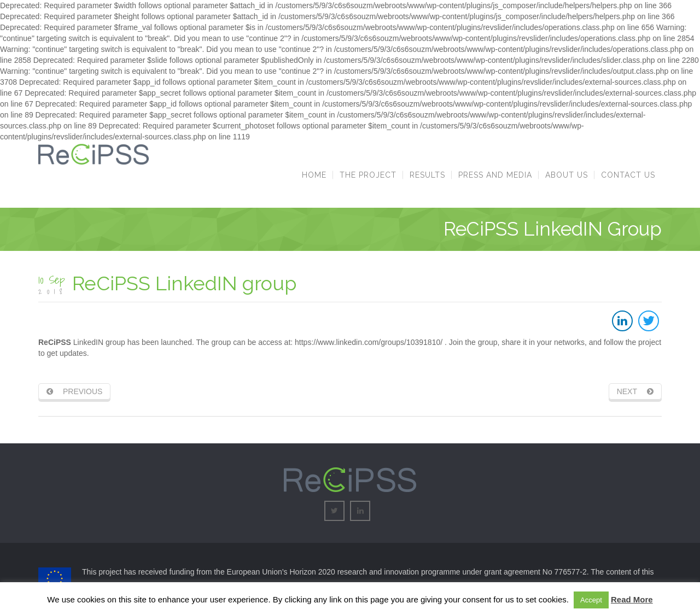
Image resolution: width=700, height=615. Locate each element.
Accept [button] (591, 600)
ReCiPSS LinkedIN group (184, 283)
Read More (632, 599)
